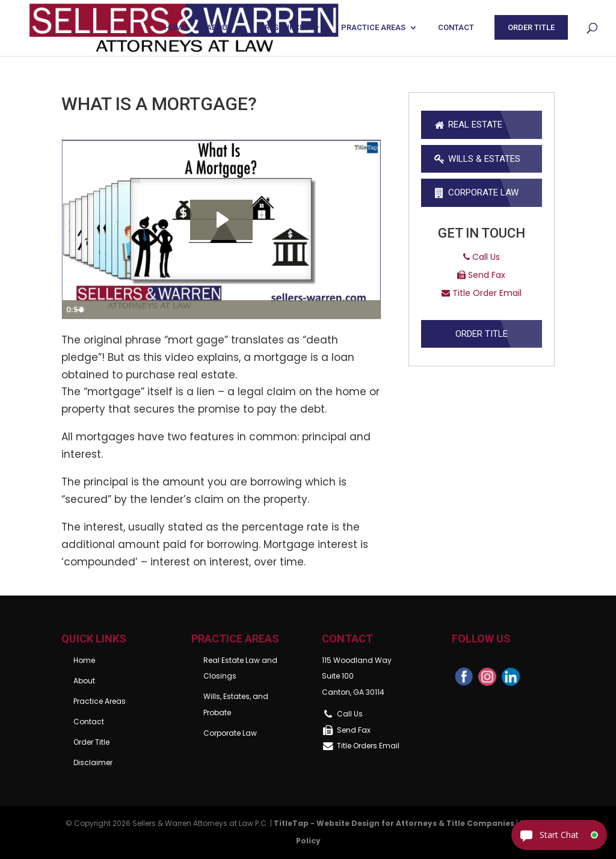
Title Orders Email (368, 746)
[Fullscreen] (370, 310)
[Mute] (324, 310)
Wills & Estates (477, 159)
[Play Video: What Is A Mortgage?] (221, 220)
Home (175, 28)
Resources (287, 28)
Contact (456, 28)
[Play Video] (73, 310)
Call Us (482, 257)
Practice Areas (373, 28)
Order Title (531, 27)
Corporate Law (476, 192)
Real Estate (468, 125)
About (219, 28)
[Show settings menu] (347, 310)
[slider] (209, 310)
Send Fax (481, 275)
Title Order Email (482, 293)
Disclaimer (93, 762)
